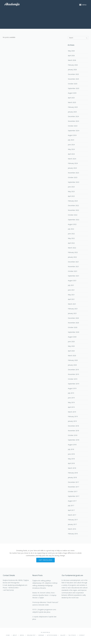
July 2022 (71, 229)
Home (8, 635)
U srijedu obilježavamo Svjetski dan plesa (44, 618)
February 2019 (73, 416)
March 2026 (72, 60)
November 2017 (73, 487)
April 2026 (71, 56)
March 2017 (72, 515)
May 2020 (71, 346)
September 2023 (74, 182)
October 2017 (73, 491)
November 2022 (73, 210)
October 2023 (73, 177)
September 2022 (74, 220)
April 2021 (71, 299)
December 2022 (73, 205)
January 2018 (72, 477)
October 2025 (73, 84)
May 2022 (71, 238)
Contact (82, 635)
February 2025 (73, 107)
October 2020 (73, 327)
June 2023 (71, 187)
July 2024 (71, 140)
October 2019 (73, 379)
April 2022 (71, 243)
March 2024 (72, 159)
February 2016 (73, 534)
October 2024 (73, 126)
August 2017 (72, 501)
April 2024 (71, 154)
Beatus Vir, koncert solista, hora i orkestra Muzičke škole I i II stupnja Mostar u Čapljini (44, 595)
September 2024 (74, 131)
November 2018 (73, 431)
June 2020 (71, 342)
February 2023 (73, 201)
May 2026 (71, 51)
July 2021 (71, 285)
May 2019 (71, 402)
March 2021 (72, 304)
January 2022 (72, 257)
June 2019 (71, 398)
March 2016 (72, 529)
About (15, 635)
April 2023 (71, 196)
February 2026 (73, 65)
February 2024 (73, 163)
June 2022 (71, 234)
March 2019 (72, 412)
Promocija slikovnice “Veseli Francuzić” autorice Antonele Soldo (45, 604)
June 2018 (71, 454)
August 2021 (72, 281)
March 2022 (72, 248)
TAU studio (72, 635)
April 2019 (71, 407)
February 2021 (73, 309)
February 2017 (73, 520)
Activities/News (52, 635)
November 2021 (73, 266)
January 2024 (72, 168)
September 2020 (74, 332)
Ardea (22, 635)
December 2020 (73, 318)
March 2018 (72, 468)
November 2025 (73, 79)
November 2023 (73, 173)
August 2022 (72, 224)
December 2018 (73, 426)
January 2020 (72, 365)
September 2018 (74, 440)
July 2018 (71, 449)
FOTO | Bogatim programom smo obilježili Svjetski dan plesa (44, 611)
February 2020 (73, 360)
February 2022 (73, 252)
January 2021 (72, 313)
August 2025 (72, 93)
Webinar (41, 635)
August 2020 (72, 337)
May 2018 (71, 459)
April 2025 (71, 98)
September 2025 (74, 88)
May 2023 (71, 191)
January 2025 (72, 112)
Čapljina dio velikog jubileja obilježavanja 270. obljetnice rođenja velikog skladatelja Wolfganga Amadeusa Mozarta (45, 584)
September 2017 (74, 496)
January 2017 (72, 524)
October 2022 (73, 215)
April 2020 (71, 351)
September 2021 (74, 276)
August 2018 (72, 445)
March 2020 (72, 356)
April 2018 (71, 463)
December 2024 (73, 116)
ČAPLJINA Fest (31, 635)
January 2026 (72, 70)
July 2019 (71, 393)
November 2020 (73, 323)
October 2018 (73, 435)
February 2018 (73, 473)
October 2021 (73, 271)
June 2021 (71, 290)
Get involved (45, 560)
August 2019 (72, 388)
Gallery (63, 635)
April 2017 (71, 510)
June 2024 (71, 145)
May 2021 (71, 295)
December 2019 (73, 370)
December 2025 (73, 74)
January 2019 (72, 421)
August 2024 (72, 135)
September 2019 (74, 384)
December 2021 (73, 262)
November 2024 (73, 121)
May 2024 (71, 149)
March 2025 (72, 102)
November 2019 (73, 374)
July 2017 (71, 505)
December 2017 (73, 482)
